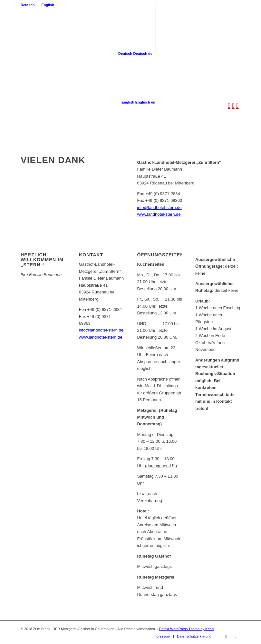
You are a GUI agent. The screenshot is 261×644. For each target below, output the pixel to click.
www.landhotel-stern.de (159, 214)
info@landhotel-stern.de (159, 208)
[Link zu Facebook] (226, 636)
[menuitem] (29, 5)
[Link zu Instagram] (236, 636)
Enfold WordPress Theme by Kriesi (187, 629)
